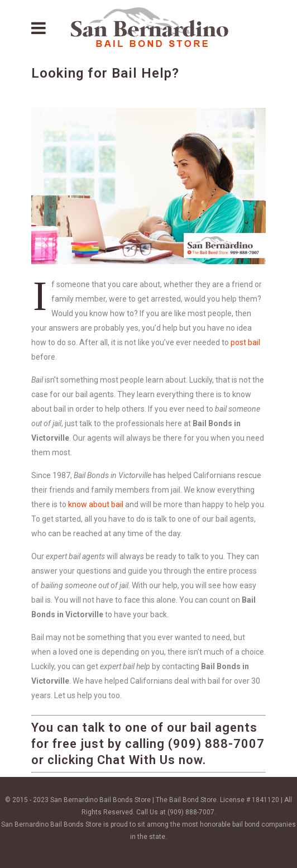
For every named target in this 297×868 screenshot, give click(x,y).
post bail (245, 342)
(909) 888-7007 (191, 812)
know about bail (96, 504)
